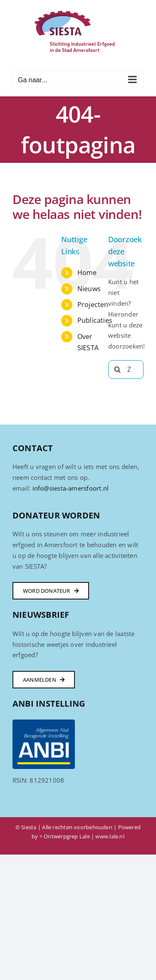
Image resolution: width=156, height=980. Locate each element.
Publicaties (95, 320)
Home (87, 273)
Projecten (93, 305)
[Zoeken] (118, 370)
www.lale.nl (110, 836)
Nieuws (89, 289)
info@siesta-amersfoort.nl (71, 488)
